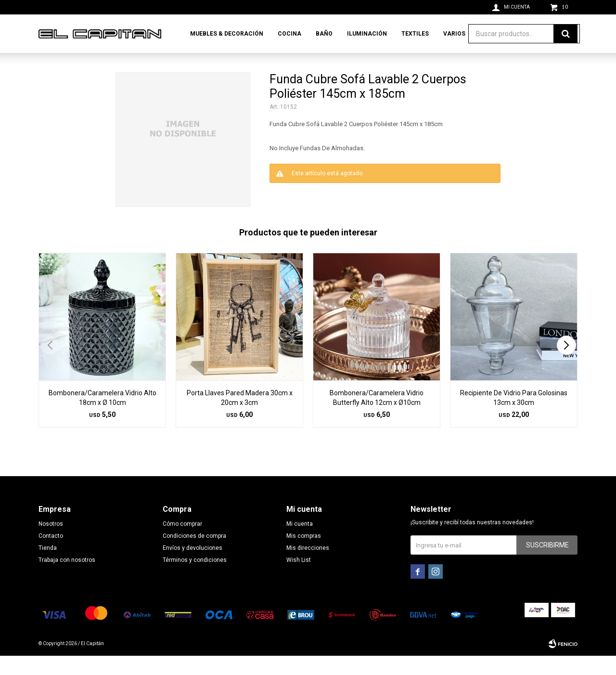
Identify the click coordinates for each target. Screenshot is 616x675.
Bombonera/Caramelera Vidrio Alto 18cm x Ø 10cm (103, 417)
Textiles (415, 34)
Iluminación (367, 34)
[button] (566, 364)
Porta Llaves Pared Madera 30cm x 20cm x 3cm (240, 417)
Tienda (48, 567)
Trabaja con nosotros (67, 579)
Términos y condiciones (195, 579)
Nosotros (51, 543)
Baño (324, 34)
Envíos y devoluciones (192, 567)
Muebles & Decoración (227, 34)
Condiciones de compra (194, 555)
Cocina (289, 34)
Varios (454, 34)
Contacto (51, 555)
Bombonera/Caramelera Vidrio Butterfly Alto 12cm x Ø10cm (377, 417)
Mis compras (304, 555)
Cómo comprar (182, 543)
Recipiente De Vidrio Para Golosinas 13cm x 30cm (514, 417)
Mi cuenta (300, 543)
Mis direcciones (308, 567)
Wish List (299, 579)
